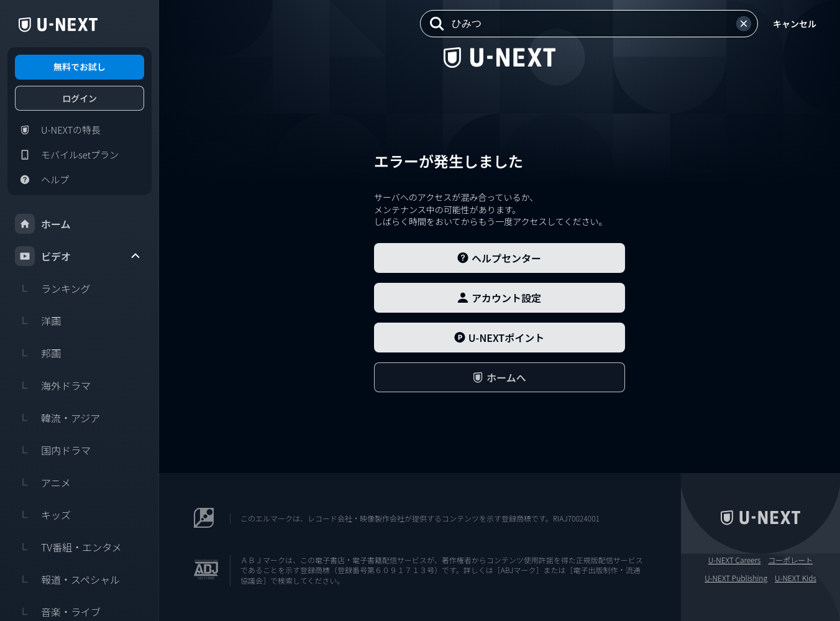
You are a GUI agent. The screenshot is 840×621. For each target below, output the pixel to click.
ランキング (53, 288)
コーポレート (790, 560)
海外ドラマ (53, 385)
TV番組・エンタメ (68, 547)
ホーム (43, 224)
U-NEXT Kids (796, 578)
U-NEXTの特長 (58, 130)
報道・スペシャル (67, 579)
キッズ (43, 515)
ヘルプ (42, 180)
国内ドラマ (53, 450)
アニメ (43, 482)
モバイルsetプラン (67, 155)
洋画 (38, 321)
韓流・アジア (57, 418)
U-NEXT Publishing (736, 578)
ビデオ (78, 256)
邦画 (38, 353)
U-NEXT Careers (735, 560)
